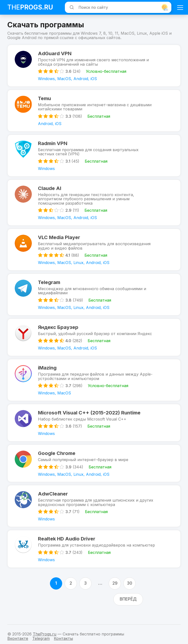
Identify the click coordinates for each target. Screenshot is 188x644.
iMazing (47, 372)
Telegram (49, 285)
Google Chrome (57, 459)
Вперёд (128, 606)
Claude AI (50, 190)
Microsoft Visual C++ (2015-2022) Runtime (89, 418)
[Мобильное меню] (180, 7)
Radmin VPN (53, 145)
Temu (45, 99)
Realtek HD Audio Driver (67, 545)
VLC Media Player (59, 240)
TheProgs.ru (45, 634)
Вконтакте (18, 638)
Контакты (63, 638)
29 (115, 590)
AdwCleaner (53, 500)
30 (130, 590)
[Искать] (71, 7)
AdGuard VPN (55, 54)
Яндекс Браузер (58, 331)
